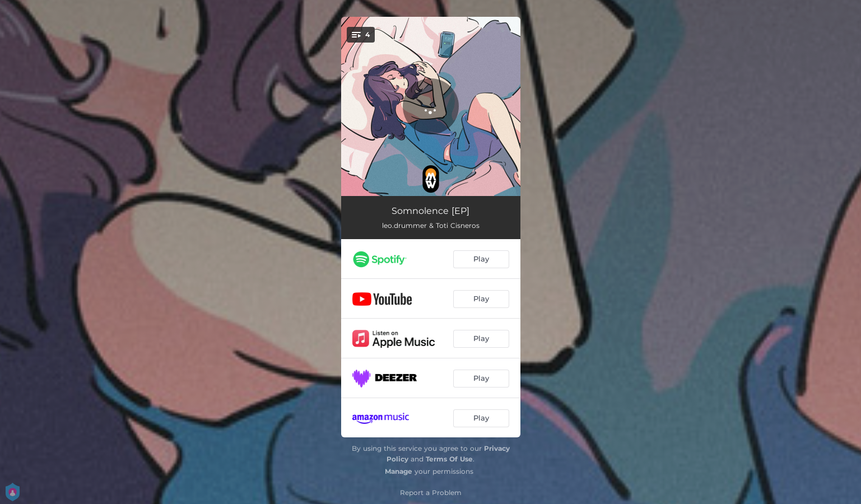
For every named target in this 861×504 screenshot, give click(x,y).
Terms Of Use (449, 459)
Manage (399, 471)
